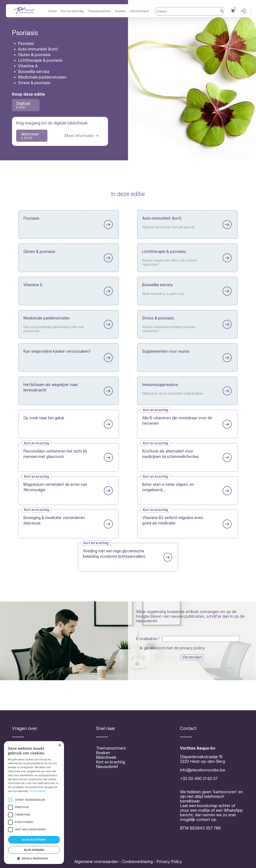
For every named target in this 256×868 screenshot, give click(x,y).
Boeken (120, 11)
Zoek (222, 12)
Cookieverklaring (137, 862)
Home (52, 11)
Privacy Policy (169, 862)
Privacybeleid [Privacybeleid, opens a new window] (38, 791)
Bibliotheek (106, 757)
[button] (34, 858)
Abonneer (30, 136)
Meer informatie (79, 136)
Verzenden (192, 657)
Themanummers (99, 11)
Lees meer (69, 259)
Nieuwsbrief (107, 767)
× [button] (59, 745)
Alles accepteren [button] (34, 840)
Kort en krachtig (72, 11)
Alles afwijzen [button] (34, 850)
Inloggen (242, 11)
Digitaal (23, 105)
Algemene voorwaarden (96, 862)
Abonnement (139, 11)
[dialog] (34, 803)
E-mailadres (147, 639)
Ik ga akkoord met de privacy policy (172, 648)
